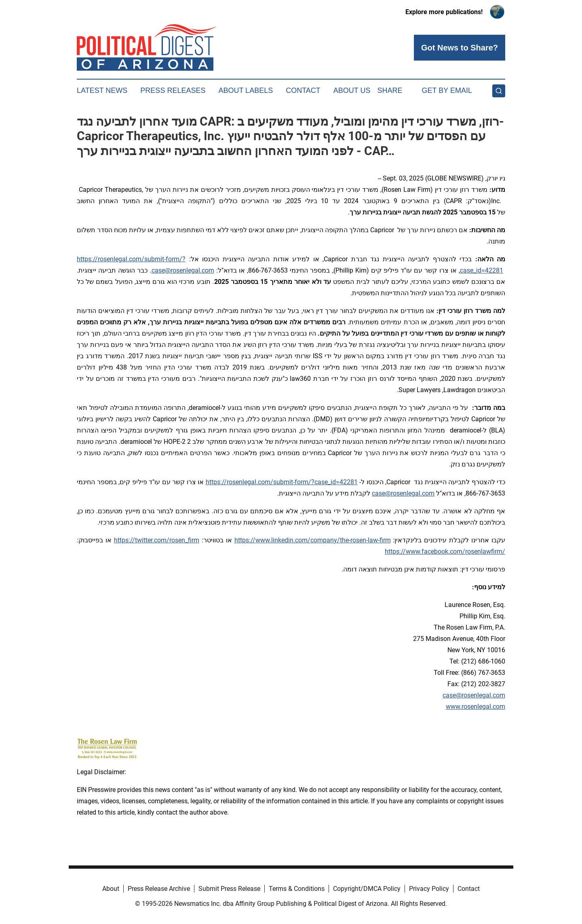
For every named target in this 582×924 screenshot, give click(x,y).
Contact (303, 90)
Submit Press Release (229, 889)
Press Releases (173, 90)
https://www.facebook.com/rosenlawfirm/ (445, 551)
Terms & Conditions (297, 889)
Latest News (102, 90)
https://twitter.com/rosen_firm (157, 540)
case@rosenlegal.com (183, 270)
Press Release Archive (159, 889)
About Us (352, 90)
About (111, 889)
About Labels (246, 90)
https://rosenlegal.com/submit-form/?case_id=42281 (282, 482)
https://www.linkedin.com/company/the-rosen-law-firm (313, 540)
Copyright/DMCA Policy (367, 889)
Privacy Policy (429, 889)
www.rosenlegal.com (476, 707)
